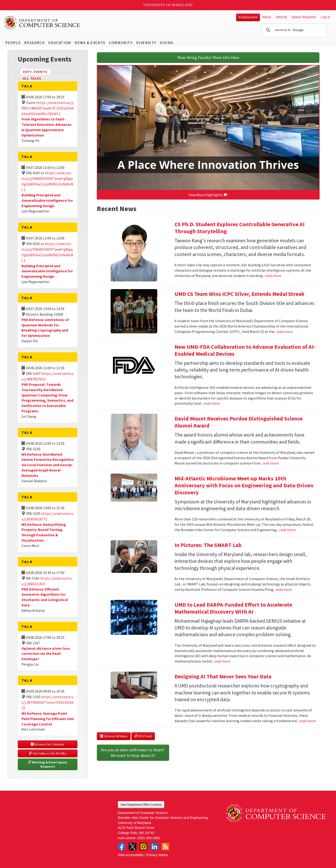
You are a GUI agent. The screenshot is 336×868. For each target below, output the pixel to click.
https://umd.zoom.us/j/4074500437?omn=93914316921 (47, 702)
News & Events (90, 43)
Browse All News (114, 736)
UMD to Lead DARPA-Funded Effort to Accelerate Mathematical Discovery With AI (233, 608)
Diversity (146, 43)
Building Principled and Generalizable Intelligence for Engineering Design (47, 200)
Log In (325, 17)
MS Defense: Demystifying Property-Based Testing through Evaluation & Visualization (44, 532)
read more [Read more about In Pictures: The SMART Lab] (284, 589)
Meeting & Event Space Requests (48, 764)
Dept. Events (37, 71)
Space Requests (304, 17)
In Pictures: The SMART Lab (208, 545)
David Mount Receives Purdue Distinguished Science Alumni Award (239, 422)
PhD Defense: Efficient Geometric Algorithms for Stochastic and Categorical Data (45, 597)
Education (60, 43)
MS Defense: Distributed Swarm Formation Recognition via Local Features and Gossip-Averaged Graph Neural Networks (47, 465)
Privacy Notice (157, 855)
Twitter (133, 847)
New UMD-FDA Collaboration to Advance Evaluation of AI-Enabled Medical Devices (245, 350)
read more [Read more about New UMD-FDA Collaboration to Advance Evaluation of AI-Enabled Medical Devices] (212, 403)
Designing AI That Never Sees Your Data (223, 676)
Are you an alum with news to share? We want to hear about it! (133, 753)
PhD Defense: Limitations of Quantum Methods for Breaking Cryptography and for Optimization (45, 328)
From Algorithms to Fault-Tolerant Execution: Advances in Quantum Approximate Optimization (47, 127)
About (267, 17)
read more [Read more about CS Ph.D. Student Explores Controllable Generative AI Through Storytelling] (273, 276)
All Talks (32, 78)
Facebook (122, 847)
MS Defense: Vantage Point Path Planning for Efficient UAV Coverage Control (48, 719)
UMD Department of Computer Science (42, 23)
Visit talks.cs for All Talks (48, 753)
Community (121, 43)
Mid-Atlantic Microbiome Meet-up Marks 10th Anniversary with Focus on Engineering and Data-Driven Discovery (244, 485)
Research (35, 43)
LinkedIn (154, 847)
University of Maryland (168, 5)
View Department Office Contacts (141, 805)
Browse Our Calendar (48, 744)
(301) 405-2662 (149, 838)
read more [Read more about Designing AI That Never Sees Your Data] (308, 721)
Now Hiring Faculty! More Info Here (208, 57)
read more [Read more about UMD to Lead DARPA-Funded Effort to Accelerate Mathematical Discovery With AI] (222, 661)
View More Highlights (208, 195)
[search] (294, 30)
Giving (167, 43)
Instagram (143, 847)
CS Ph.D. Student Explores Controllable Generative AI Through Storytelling (240, 228)
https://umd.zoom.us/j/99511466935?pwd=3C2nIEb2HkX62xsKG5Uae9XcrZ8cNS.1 (48, 108)
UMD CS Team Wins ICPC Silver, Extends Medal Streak (240, 294)
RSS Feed (143, 736)
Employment (248, 17)
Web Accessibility (131, 855)
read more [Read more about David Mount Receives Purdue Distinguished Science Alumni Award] (271, 463)
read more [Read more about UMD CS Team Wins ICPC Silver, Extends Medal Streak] (285, 331)
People (13, 43)
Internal (281, 17)
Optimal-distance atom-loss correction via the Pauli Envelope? (46, 654)
